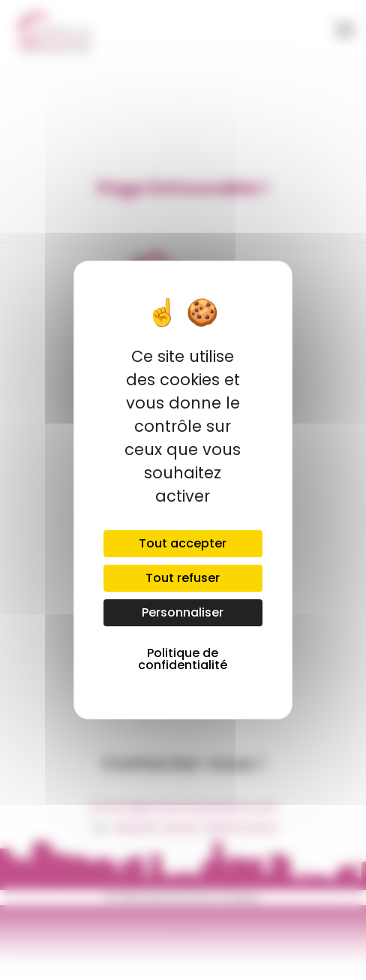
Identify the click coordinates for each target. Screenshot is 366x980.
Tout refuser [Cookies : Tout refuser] (183, 578)
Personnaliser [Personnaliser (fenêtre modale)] (183, 612)
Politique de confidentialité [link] (183, 659)
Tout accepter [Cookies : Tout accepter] (183, 543)
